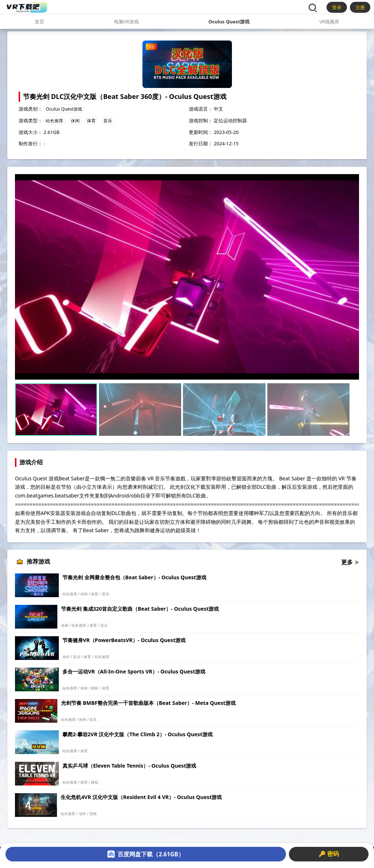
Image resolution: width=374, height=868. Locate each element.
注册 (360, 7)
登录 (337, 7)
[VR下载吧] (26, 7)
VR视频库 (329, 22)
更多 (350, 562)
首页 (39, 22)
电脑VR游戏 (126, 22)
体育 (91, 121)
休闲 (75, 121)
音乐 (108, 121)
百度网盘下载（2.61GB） (146, 854)
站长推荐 (54, 121)
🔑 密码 (329, 854)
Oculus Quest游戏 (229, 22)
